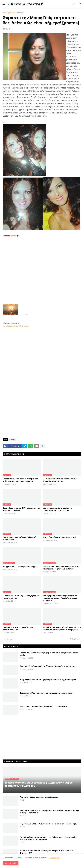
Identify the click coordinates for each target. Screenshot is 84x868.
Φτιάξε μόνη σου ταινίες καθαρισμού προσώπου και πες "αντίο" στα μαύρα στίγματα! (60, 598)
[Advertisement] (48, 276)
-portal (11, 236)
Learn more (54, 858)
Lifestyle (21, 13)
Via (4, 122)
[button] (4, 4)
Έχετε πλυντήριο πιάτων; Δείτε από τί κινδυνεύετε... (20, 538)
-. (11, 323)
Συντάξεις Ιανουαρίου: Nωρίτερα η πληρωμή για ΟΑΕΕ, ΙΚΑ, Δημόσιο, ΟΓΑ (47, 852)
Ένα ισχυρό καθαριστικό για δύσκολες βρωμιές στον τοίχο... (61, 480)
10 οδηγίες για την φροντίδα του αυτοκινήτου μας (18, 628)
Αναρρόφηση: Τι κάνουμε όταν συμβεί (20, 566)
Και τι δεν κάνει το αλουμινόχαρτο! (60, 537)
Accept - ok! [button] (11, 863)
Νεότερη (8, 639)
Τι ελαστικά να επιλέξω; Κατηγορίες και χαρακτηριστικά (21, 597)
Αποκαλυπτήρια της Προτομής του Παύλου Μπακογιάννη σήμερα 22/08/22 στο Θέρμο (50, 812)
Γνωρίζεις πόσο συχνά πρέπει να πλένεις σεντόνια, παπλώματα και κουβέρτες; (62, 628)
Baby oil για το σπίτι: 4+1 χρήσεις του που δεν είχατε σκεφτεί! (21, 509)
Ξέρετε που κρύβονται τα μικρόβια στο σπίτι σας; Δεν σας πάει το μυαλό (20, 480)
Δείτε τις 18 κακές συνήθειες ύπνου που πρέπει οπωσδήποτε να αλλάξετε (62, 568)
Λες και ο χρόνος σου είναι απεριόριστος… (39, 797)
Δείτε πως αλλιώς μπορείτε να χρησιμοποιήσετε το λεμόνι (58, 509)
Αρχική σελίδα (9, 13)
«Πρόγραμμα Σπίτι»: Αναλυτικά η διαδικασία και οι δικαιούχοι (48, 824)
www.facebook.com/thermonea (42, 356)
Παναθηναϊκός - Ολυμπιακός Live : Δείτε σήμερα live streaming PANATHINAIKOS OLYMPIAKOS (48, 838)
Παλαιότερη (75, 639)
